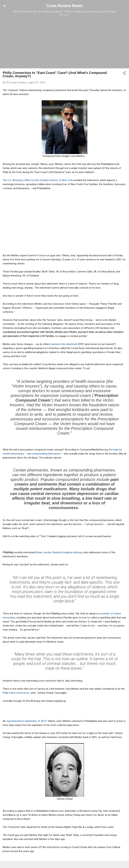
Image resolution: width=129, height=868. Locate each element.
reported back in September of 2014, (27, 721)
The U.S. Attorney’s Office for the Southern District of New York (38, 180)
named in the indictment (64, 344)
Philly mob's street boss (16, 693)
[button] (124, 74)
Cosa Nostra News (64, 6)
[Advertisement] (64, 42)
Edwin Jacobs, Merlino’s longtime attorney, (60, 552)
